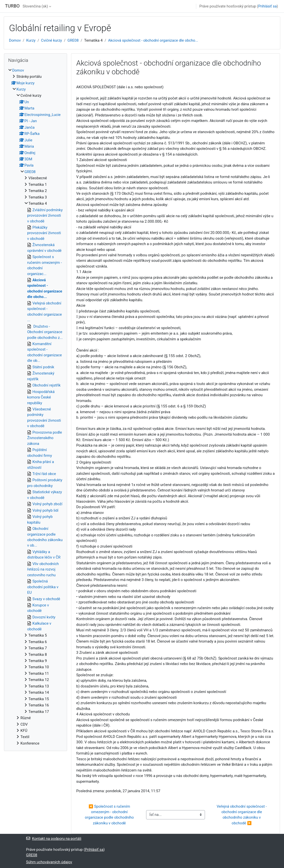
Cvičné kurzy (52, 40)
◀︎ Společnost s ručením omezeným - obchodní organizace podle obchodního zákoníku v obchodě (110, 815)
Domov (15, 40)
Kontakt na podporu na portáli (54, 839)
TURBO (12, 6)
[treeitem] (36, 407)
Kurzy (31, 40)
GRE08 (73, 40)
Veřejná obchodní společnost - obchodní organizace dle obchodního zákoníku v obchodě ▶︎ (242, 815)
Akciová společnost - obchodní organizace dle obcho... (153, 40)
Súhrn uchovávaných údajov (49, 862)
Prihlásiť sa (267, 6)
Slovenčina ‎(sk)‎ (35, 6)
